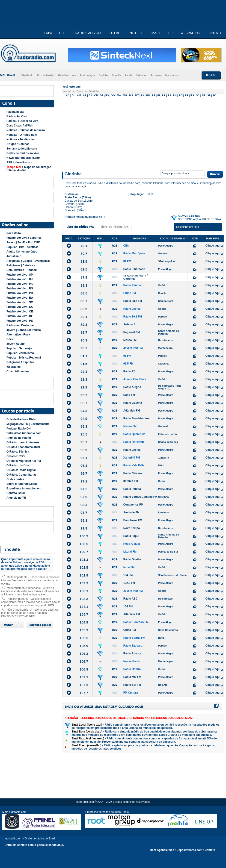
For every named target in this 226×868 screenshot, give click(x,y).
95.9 (84, 450)
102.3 (84, 583)
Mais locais (172, 75)
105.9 (84, 646)
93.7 (84, 403)
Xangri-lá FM (132, 458)
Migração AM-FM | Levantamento (28, 424)
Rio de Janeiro (46, 75)
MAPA (156, 33)
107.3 (84, 685)
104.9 (84, 622)
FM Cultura (131, 693)
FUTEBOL (115, 33)
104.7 (84, 614)
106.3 (84, 654)
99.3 (84, 520)
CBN (126, 246)
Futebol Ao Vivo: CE (20, 312)
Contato (210, 850)
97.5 (84, 489)
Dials (80, 91)
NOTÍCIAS (137, 33)
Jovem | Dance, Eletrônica (24, 330)
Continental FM (133, 505)
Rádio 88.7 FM (133, 301)
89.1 (84, 317)
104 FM (128, 575)
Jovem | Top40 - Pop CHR (23, 242)
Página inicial (15, 112)
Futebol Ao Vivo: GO (20, 307)
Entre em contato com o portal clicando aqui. (34, 845)
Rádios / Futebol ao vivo (22, 121)
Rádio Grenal (132, 309)
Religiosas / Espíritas (20, 362)
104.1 (84, 607)
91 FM (127, 356)
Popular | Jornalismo (20, 353)
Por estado (14, 233)
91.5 (84, 364)
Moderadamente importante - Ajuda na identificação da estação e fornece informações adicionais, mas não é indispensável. (30, 591)
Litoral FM (130, 552)
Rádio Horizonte (134, 442)
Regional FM (132, 332)
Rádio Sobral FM (134, 638)
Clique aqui (213, 246)
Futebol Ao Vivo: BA (20, 298)
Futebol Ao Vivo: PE (20, 321)
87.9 (84, 277)
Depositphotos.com (189, 850)
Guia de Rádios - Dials (21, 419)
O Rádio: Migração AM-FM (24, 461)
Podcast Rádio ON (19, 429)
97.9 (84, 497)
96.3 (84, 466)
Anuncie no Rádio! (19, 438)
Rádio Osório (132, 669)
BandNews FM (133, 520)
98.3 (84, 505)
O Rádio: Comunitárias (21, 475)
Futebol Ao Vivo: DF (20, 316)
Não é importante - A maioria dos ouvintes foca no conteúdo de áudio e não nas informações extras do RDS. (30, 613)
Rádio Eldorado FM (136, 622)
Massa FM (130, 340)
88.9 (84, 309)
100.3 (84, 536)
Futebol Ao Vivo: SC (20, 302)
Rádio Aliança (132, 653)
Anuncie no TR (16, 498)
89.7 (84, 332)
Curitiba (103, 75)
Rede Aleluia (132, 544)
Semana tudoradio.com (22, 149)
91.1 (84, 356)
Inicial (67, 91)
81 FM (127, 261)
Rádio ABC (131, 599)
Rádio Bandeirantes (136, 418)
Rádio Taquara (133, 646)
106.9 (84, 669)
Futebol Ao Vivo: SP (20, 275)
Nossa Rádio (132, 661)
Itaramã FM (131, 481)
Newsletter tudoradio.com (23, 158)
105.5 (84, 638)
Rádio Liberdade (134, 269)
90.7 (84, 348)
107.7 (84, 693)
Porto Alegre (87, 75)
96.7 (84, 473)
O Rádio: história (18, 465)
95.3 (84, 426)
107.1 (84, 677)
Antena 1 (129, 324)
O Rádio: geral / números (23, 442)
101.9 (84, 575)
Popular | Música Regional (24, 358)
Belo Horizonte (67, 75)
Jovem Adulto (16, 344)
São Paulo (27, 75)
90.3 (84, 340)
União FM (130, 630)
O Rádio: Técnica (18, 452)
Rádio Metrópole (134, 253)
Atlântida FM (132, 411)
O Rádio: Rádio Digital (21, 470)
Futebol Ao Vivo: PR (20, 293)
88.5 (84, 293)
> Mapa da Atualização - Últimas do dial (30, 169)
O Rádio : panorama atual (23, 447)
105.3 (84, 630)
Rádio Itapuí (131, 536)
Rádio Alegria (132, 387)
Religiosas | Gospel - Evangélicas (28, 261)
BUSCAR (211, 75)
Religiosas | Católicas (21, 265)
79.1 (84, 246)
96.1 (84, 458)
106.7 (84, 661)
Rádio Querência (134, 434)
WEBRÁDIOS (190, 33)
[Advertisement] (143, 133)
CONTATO (215, 33)
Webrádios (13, 367)
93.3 (84, 395)
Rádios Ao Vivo (16, 116)
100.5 (84, 544)
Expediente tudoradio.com (24, 488)
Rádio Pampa (132, 285)
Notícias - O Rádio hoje (22, 135)
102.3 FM (129, 583)
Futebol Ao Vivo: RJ (19, 279)
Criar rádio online (18, 371)
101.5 (84, 567)
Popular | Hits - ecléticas (22, 247)
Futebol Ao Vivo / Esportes (24, 238)
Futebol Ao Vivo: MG (20, 284)
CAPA (48, 33)
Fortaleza (156, 75)
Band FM (129, 395)
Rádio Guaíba (132, 559)
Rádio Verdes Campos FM (140, 497)
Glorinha (94, 91)
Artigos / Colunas (18, 144)
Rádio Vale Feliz (134, 465)
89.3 (84, 325)
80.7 (84, 254)
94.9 (84, 419)
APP (171, 33)
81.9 (84, 261)
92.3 (84, 379)
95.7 (84, 442)
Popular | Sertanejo (19, 348)
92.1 (84, 372)
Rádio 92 (129, 371)
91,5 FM (128, 364)
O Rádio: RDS (16, 456)
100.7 (84, 552)
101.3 (84, 560)
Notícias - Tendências (21, 139)
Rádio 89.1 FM (133, 317)
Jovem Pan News (135, 379)
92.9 (84, 387)
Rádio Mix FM (132, 677)
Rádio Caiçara (133, 473)
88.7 (84, 301)
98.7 (84, 513)
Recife (129, 75)
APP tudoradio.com (19, 162)
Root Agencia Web (162, 850)
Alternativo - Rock (18, 335)
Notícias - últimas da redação (26, 130)
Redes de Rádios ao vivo (23, 153)
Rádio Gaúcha (133, 403)
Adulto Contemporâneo (22, 252)
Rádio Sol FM (132, 685)
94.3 (84, 411)
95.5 (84, 434)
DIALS (64, 33)
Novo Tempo (132, 528)
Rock (10, 339)
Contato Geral (16, 493)
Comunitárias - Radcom (22, 270)
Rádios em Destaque (20, 325)
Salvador (141, 75)
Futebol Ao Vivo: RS (20, 288)
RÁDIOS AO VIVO (88, 33)
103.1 (84, 591)
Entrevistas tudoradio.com (24, 433)
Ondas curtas (15, 479)
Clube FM (130, 293)
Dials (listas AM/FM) (19, 126)
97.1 (84, 481)
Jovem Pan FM (133, 348)
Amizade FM (131, 512)
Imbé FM (129, 567)
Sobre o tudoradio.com (22, 484)
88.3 (84, 285)
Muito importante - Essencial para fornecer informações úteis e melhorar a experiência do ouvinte (30, 580)
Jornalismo (14, 256)
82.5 (84, 269)
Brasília (116, 75)
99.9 (84, 528)
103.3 (84, 599)
